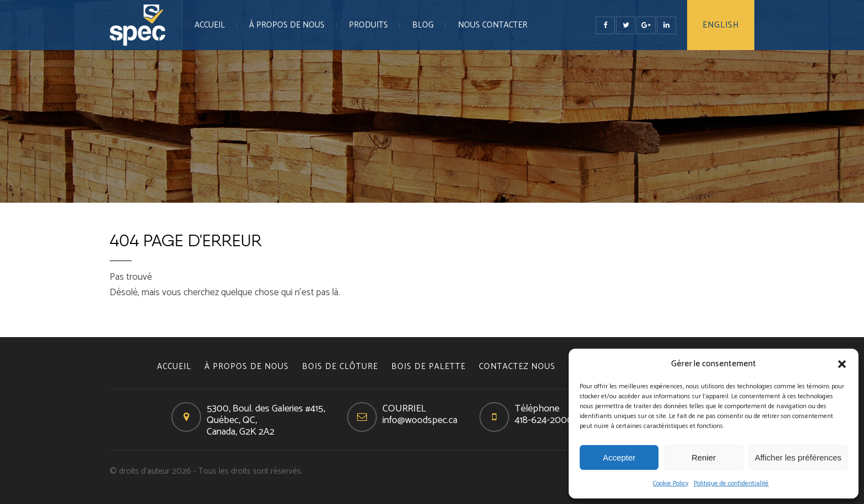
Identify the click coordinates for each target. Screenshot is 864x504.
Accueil (210, 25)
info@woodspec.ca (420, 420)
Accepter (619, 457)
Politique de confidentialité (731, 483)
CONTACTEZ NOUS (517, 367)
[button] (842, 364)
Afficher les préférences (798, 457)
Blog (423, 25)
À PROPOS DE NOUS (287, 25)
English (721, 25)
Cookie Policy (671, 483)
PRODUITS (368, 25)
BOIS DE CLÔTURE (340, 367)
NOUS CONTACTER (493, 25)
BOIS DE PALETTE (428, 367)
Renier (704, 457)
